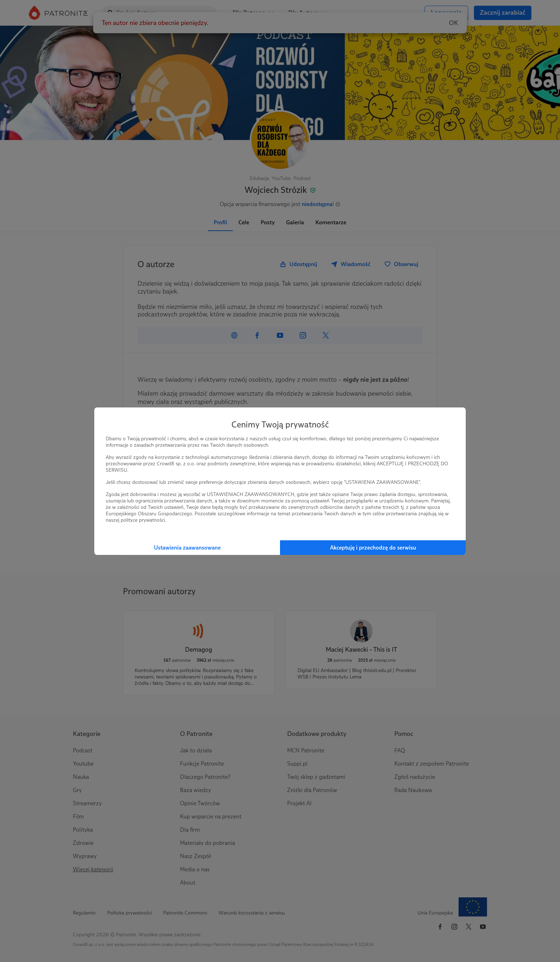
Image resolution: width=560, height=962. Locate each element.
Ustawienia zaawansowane (187, 548)
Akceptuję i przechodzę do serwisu (373, 548)
